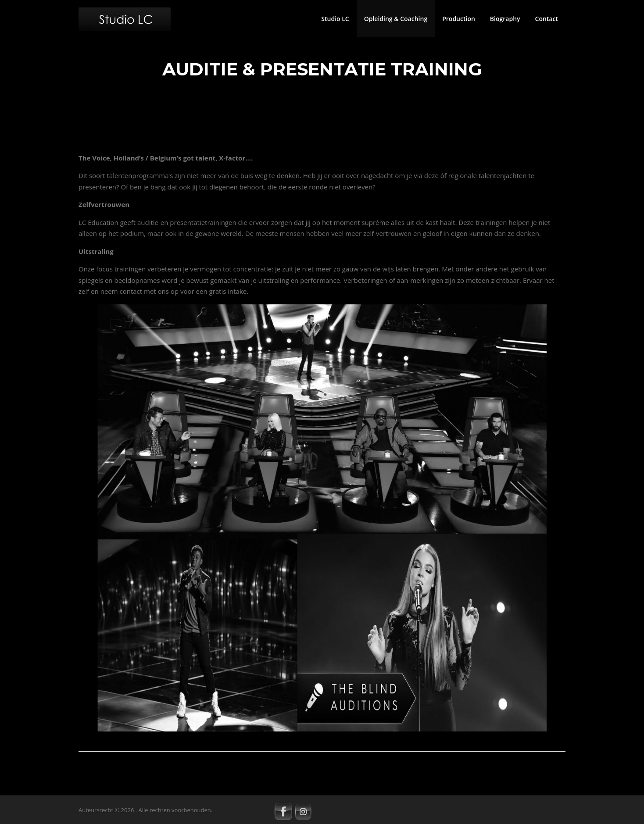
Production (459, 19)
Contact (547, 19)
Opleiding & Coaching (396, 19)
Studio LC (335, 19)
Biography (505, 19)
